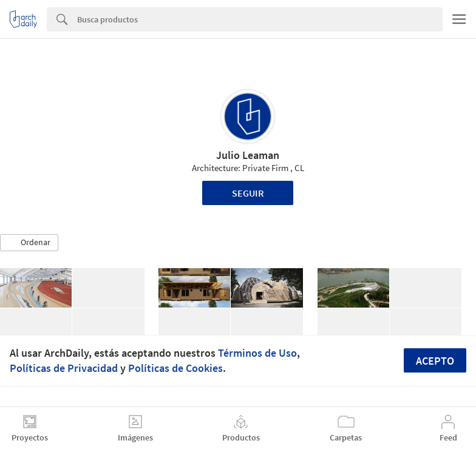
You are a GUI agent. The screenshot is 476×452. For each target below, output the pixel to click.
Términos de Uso (257, 353)
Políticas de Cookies (175, 368)
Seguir (248, 193)
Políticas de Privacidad (64, 368)
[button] (29, 243)
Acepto (435, 361)
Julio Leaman (248, 155)
